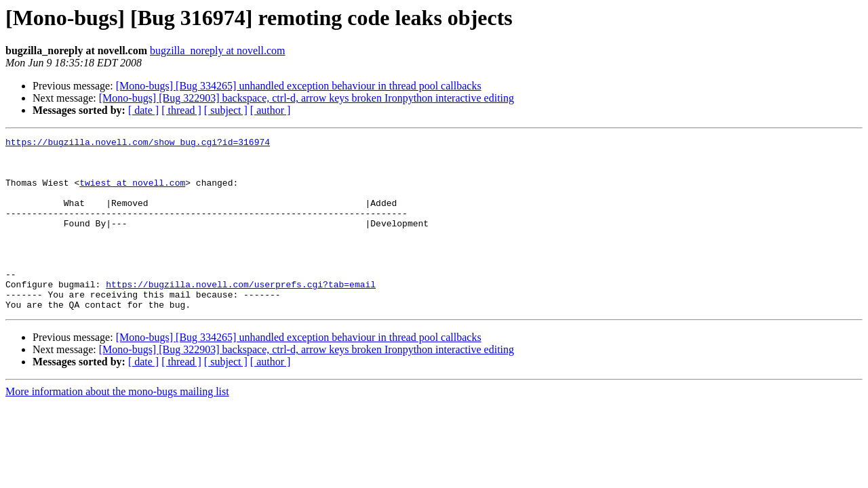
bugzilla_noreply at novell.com (218, 50)
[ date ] (143, 110)
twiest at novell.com (132, 192)
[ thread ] (181, 110)
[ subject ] (226, 110)
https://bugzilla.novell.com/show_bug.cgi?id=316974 (138, 144)
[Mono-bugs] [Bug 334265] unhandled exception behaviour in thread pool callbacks (299, 86)
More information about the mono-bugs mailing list (117, 426)
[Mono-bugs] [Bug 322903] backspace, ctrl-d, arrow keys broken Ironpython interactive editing (307, 98)
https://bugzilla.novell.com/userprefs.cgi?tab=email (241, 314)
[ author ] (271, 110)
